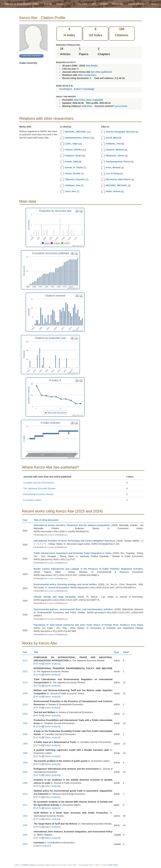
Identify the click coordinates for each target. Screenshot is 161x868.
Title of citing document (47, 520)
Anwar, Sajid (72, 162)
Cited (127, 652)
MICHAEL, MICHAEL (76, 132)
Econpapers (50, 535)
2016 (25, 704)
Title (37, 652)
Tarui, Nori (71, 191)
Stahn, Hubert (113, 191)
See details (92, 66)
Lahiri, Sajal (71, 144)
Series (59, 4)
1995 (25, 825)
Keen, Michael (113, 167)
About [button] (155, 4)
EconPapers (66, 89)
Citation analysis (52, 664)
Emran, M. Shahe (74, 167)
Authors (48, 4)
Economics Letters (32, 500)
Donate (104, 4)
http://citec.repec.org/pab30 (88, 100)
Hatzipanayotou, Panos (77, 138)
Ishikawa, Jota (73, 185)
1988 (25, 783)
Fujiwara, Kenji (73, 156)
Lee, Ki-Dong (113, 173)
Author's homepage (84, 89)
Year (26, 520)
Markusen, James (115, 156)
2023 (25, 794)
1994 (25, 763)
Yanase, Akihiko (73, 150)
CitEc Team (113, 865)
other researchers (87, 75)
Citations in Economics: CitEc (21, 4)
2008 (25, 693)
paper (66, 535)
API (94, 4)
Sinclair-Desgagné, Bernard (120, 132)
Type (118, 652)
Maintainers (118, 4)
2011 (25, 805)
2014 (25, 682)
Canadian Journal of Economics (39, 483)
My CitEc (83, 4)
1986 (25, 734)
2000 (25, 835)
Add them (87, 106)
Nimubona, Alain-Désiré (118, 179)
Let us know (121, 106)
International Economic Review (38, 494)
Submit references (137, 4)
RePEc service (29, 865)
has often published (101, 72)
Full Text (38, 664)
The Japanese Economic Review (39, 488)
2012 (25, 660)
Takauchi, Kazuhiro (75, 179)
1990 (25, 744)
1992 (25, 816)
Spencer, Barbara (115, 150)
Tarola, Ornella (73, 173)
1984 (25, 723)
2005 (25, 714)
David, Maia (112, 138)
